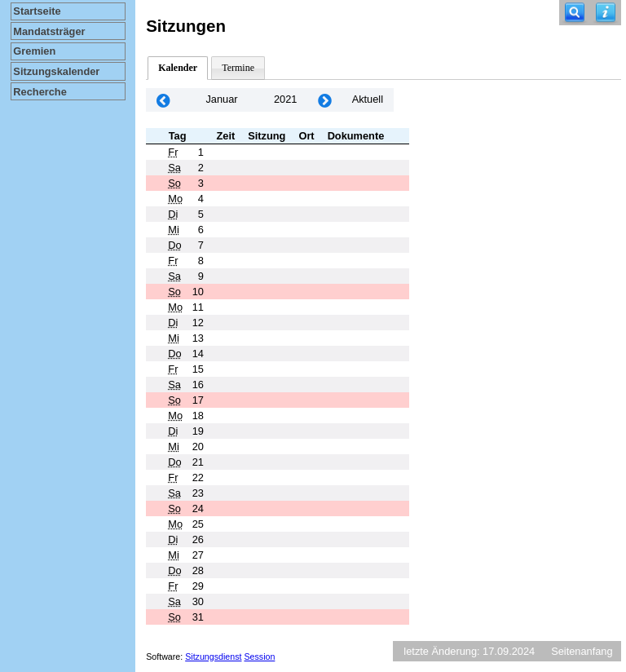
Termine (238, 68)
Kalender (178, 68)
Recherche (40, 92)
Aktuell (368, 99)
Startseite (37, 11)
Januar (221, 99)
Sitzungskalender (56, 71)
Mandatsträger (49, 31)
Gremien (34, 51)
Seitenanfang (582, 651)
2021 (285, 99)
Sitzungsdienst (213, 657)
